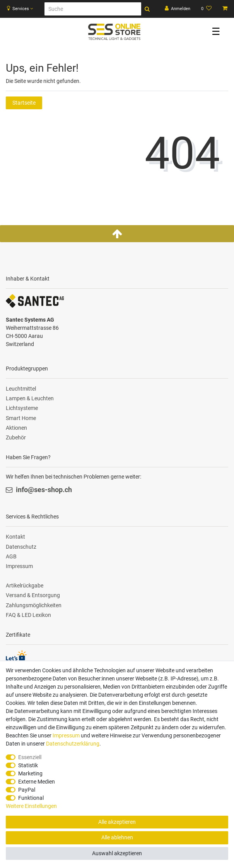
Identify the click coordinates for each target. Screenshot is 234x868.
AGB (11, 556)
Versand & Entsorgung (33, 595)
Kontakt (15, 537)
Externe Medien (37, 782)
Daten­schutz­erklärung (73, 744)
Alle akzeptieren (117, 822)
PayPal (27, 790)
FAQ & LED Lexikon (28, 615)
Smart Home (21, 418)
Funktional (31, 798)
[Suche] (93, 9)
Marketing (30, 773)
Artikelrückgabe (25, 586)
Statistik (28, 765)
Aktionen (16, 428)
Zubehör (16, 437)
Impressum (19, 566)
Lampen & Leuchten (30, 398)
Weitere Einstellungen (31, 806)
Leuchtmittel (21, 389)
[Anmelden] (178, 9)
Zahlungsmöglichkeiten (34, 605)
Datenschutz (21, 547)
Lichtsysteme (22, 408)
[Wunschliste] (206, 9)
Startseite (24, 103)
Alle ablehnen (117, 837)
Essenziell (30, 757)
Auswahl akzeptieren (117, 853)
